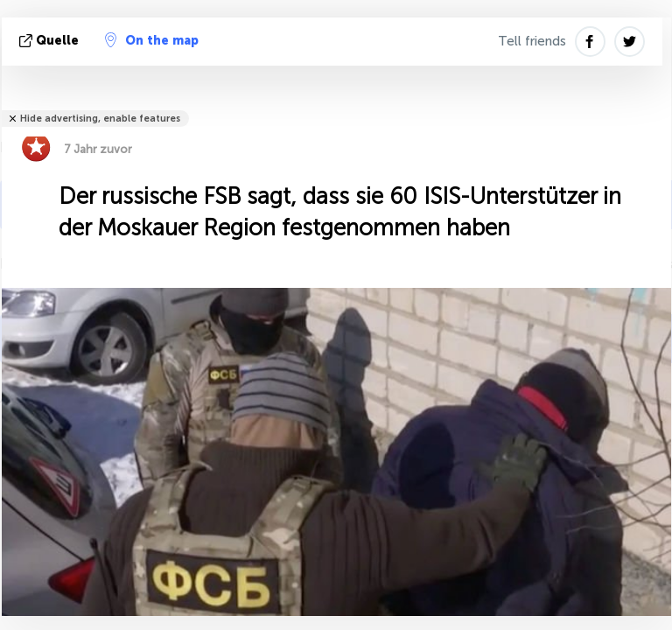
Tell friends (532, 41)
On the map (152, 40)
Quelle (51, 41)
